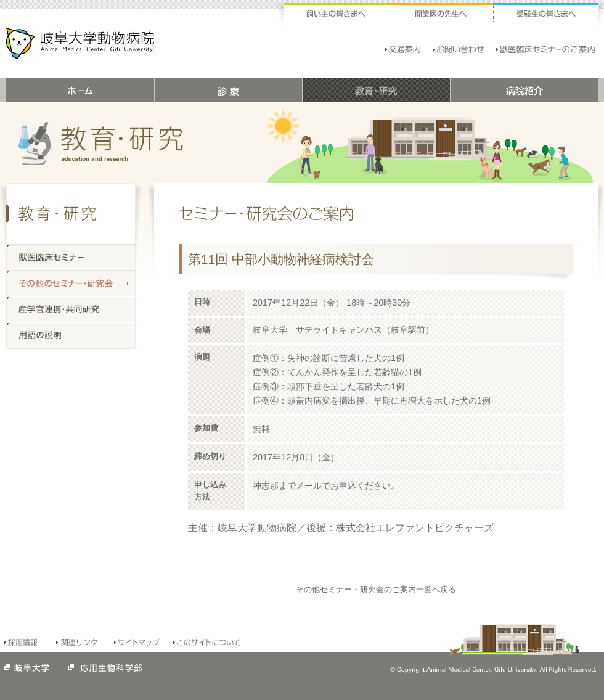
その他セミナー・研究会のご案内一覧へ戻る (376, 589)
